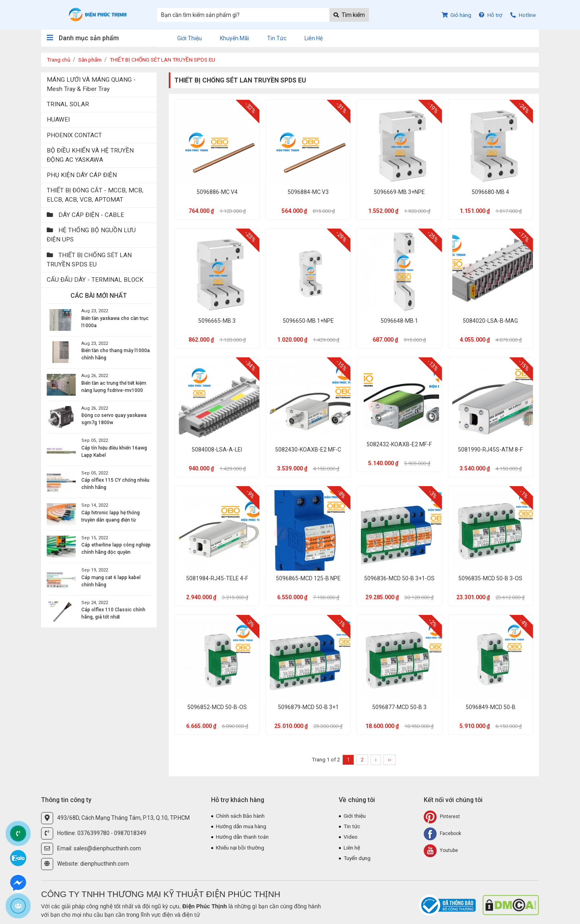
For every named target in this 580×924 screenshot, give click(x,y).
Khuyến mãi (234, 38)
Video (351, 837)
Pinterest (442, 817)
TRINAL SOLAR (68, 104)
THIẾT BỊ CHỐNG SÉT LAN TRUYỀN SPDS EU (170, 60)
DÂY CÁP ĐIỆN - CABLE (85, 215)
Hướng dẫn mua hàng (243, 827)
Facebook (442, 834)
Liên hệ (314, 38)
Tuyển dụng (358, 859)
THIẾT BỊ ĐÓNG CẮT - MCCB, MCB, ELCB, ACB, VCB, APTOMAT (95, 195)
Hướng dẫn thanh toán (244, 837)
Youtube (441, 851)
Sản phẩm (93, 60)
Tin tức (277, 38)
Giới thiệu (190, 38)
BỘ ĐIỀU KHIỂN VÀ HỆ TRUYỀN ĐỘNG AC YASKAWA (90, 155)
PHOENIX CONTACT (74, 135)
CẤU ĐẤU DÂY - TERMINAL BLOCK (95, 280)
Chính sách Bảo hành (242, 816)
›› (389, 760)
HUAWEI (58, 120)
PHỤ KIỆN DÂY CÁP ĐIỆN (82, 175)
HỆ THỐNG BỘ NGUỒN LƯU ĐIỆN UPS (91, 235)
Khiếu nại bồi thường (241, 848)
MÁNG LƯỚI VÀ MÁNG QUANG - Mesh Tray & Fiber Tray (91, 84)
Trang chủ (59, 60)
